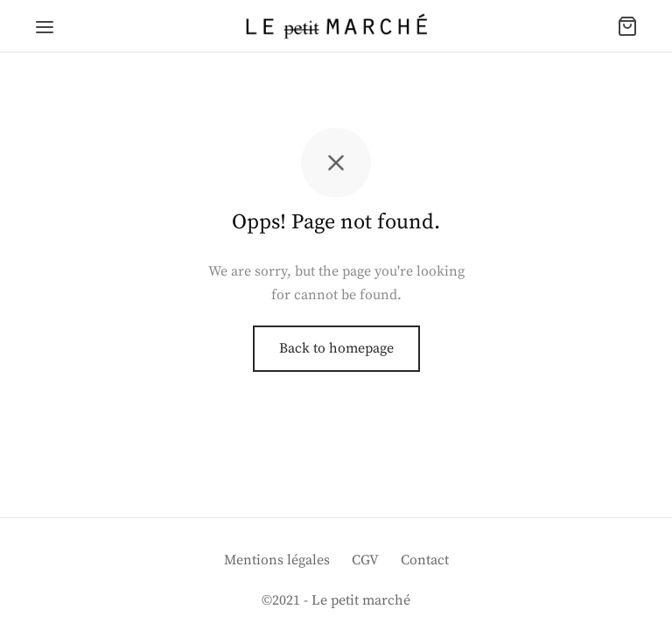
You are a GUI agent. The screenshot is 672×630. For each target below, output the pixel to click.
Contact (425, 560)
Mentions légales (277, 560)
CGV (365, 560)
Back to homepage (336, 348)
